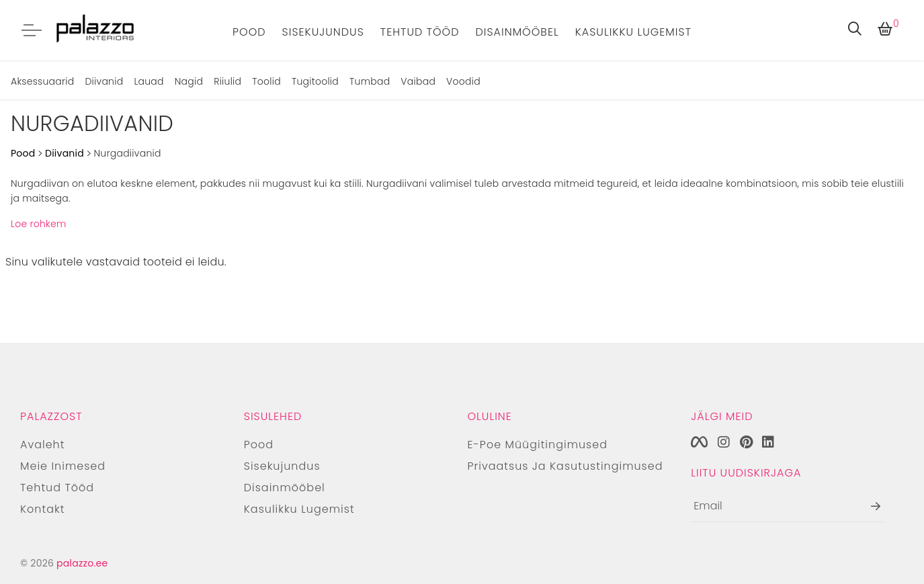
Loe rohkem (39, 224)
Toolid (266, 81)
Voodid (463, 81)
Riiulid (227, 81)
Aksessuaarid (42, 81)
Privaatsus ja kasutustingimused (565, 466)
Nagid (189, 81)
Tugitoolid (315, 81)
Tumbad (370, 81)
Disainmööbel (517, 32)
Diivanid (104, 81)
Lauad (149, 81)
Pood (249, 32)
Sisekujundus (323, 32)
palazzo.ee (82, 563)
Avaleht (42, 445)
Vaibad (418, 81)
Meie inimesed (63, 466)
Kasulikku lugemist (633, 32)
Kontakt (42, 509)
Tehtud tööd (420, 32)
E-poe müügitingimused (538, 445)
